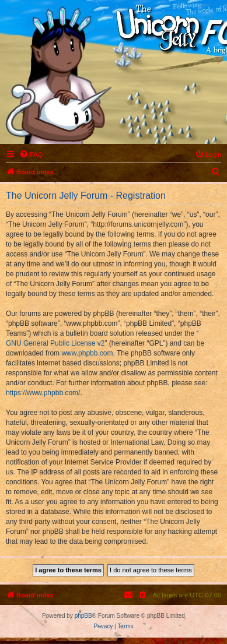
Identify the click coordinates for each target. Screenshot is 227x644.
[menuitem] (31, 154)
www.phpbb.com (87, 353)
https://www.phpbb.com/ (43, 393)
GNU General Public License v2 (55, 343)
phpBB (83, 616)
